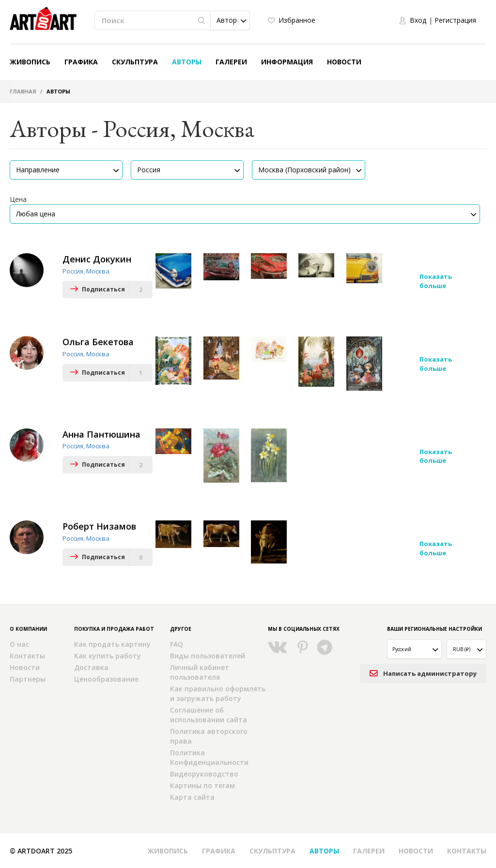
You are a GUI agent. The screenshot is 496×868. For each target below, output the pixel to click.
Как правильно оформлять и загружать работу (218, 693)
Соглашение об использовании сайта (209, 715)
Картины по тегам (202, 785)
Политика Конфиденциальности (209, 757)
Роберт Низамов (99, 526)
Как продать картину (112, 644)
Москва (98, 271)
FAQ (177, 644)
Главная (23, 91)
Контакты (27, 656)
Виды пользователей (208, 656)
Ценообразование (106, 679)
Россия (73, 271)
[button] (230, 20)
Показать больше (436, 281)
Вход (418, 20)
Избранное (297, 20)
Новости (344, 62)
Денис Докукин (97, 259)
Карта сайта (192, 797)
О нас (19, 644)
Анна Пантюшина (101, 434)
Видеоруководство (204, 774)
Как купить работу (108, 656)
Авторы (187, 62)
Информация (287, 62)
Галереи (231, 62)
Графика (81, 62)
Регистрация (455, 20)
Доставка (91, 667)
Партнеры (28, 679)
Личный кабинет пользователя (200, 672)
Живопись (30, 62)
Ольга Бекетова (98, 342)
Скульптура (135, 62)
